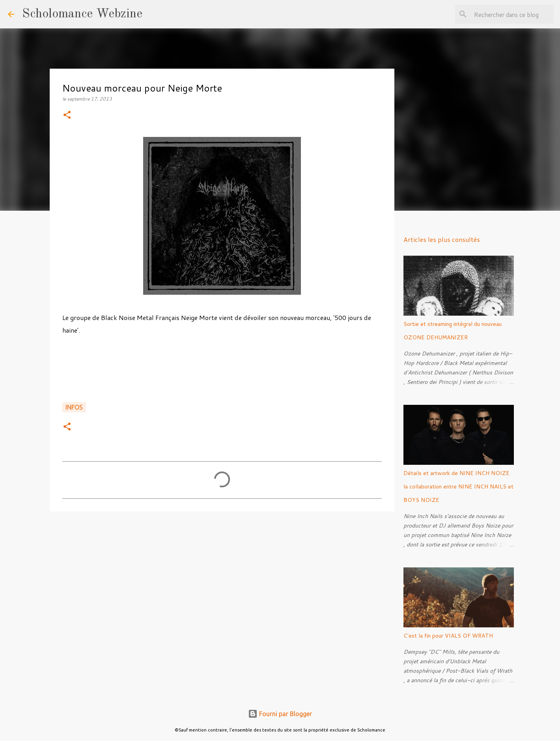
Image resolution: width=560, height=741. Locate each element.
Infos (74, 407)
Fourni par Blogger (280, 714)
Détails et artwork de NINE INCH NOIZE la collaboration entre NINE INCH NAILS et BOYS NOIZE (458, 487)
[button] (67, 115)
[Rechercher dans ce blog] (512, 14)
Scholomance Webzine (82, 14)
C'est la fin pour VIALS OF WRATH (448, 636)
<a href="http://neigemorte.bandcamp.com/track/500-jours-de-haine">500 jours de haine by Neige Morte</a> (222, 373)
